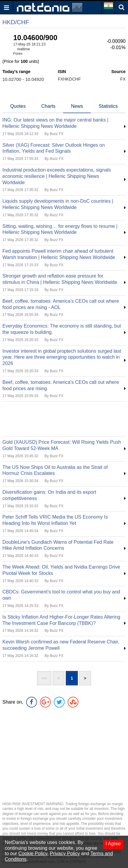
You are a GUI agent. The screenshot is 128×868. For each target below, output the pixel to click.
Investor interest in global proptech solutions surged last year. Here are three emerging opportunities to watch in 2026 (62, 357)
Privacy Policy (65, 853)
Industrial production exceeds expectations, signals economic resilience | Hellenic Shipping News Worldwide (57, 176)
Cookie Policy (33, 853)
